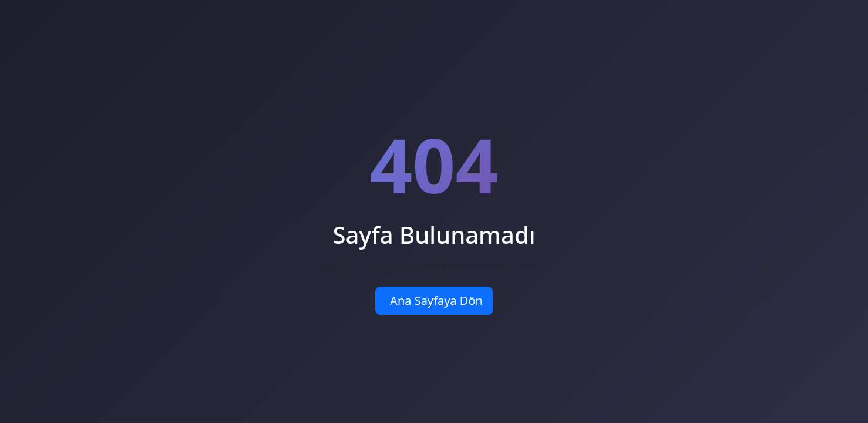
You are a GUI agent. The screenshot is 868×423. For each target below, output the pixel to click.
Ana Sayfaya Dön (436, 301)
